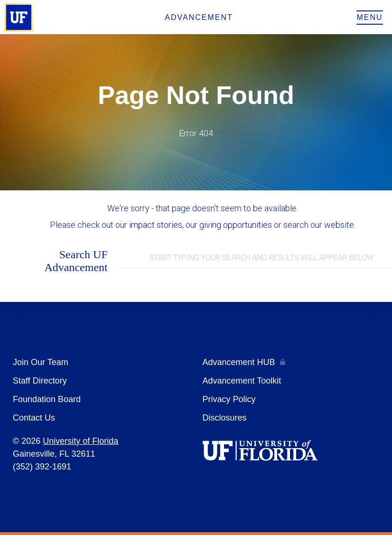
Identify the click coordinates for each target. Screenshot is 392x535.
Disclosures (225, 418)
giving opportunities (236, 225)
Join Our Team (41, 362)
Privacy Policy (229, 399)
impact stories (156, 225)
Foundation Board (47, 399)
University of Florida (80, 441)
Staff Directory (40, 381)
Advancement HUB (239, 362)
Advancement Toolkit (242, 381)
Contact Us (34, 418)
